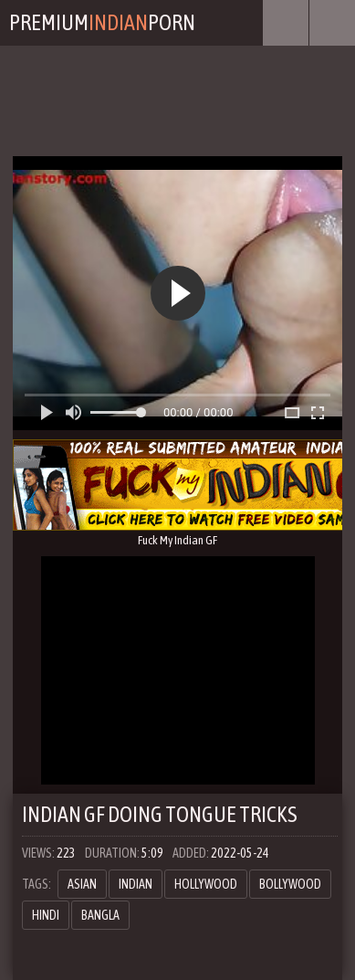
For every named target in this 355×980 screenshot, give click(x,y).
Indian (136, 884)
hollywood (206, 884)
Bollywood (290, 884)
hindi (46, 915)
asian (82, 884)
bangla (100, 915)
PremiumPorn (102, 22)
